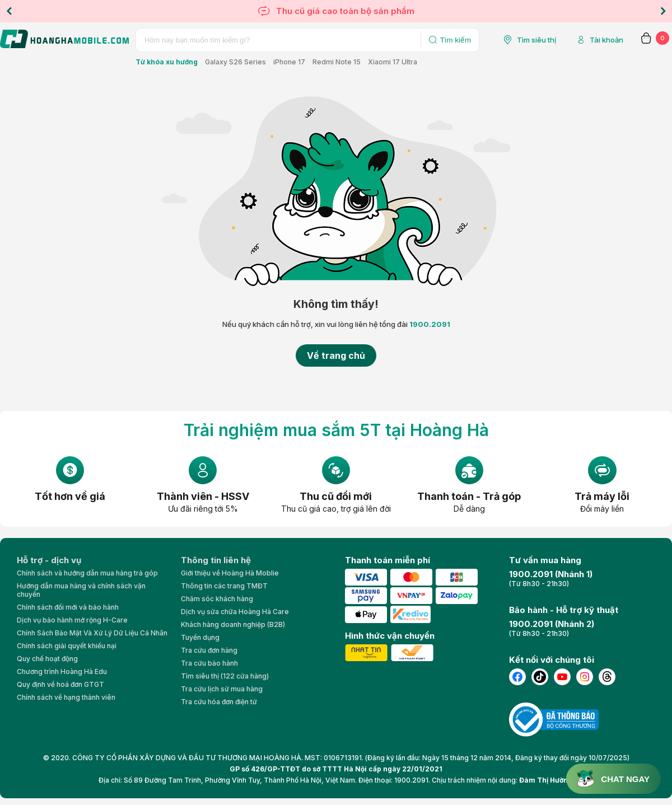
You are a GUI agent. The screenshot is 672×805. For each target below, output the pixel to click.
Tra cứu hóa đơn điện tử (219, 702)
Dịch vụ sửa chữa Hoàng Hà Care (235, 612)
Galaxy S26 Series (235, 62)
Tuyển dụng (200, 637)
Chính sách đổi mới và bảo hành (68, 607)
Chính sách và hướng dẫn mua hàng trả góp (87, 573)
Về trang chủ (336, 355)
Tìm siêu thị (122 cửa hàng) (225, 676)
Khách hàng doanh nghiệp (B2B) (233, 624)
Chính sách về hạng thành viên (66, 697)
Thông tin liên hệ (216, 560)
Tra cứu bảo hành (209, 663)
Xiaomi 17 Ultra (393, 62)
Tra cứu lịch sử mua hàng (222, 689)
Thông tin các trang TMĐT (224, 586)
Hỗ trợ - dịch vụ (49, 560)
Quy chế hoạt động (47, 659)
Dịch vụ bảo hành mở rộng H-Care (72, 620)
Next (663, 11)
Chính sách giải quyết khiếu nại (67, 646)
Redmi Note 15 (337, 62)
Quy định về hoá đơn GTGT (60, 684)
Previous (9, 11)
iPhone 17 (289, 62)
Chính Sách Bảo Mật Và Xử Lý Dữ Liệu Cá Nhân (92, 633)
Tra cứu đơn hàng (209, 650)
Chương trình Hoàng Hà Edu (62, 671)
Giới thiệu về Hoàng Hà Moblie (230, 573)
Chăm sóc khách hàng (217, 599)
